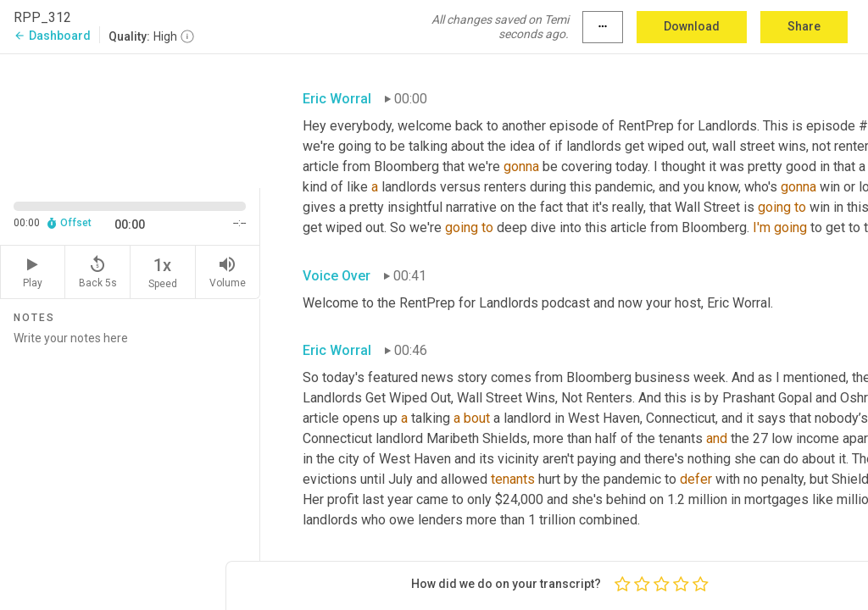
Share (804, 26)
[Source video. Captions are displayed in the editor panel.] (130, 119)
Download (692, 26)
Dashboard (52, 36)
